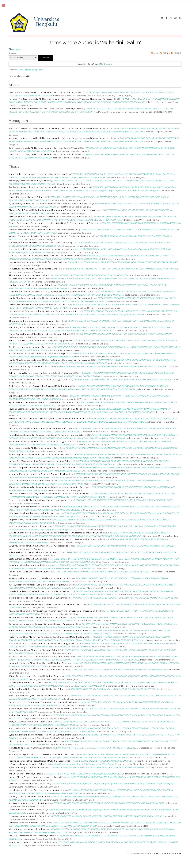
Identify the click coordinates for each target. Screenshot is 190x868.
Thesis (40, 70)
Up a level (15, 50)
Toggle (5, 6)
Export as (13, 53)
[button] (45, 58)
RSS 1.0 (165, 53)
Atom (154, 53)
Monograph (31, 70)
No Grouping (106, 64)
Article (20, 70)
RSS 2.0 (176, 53)
